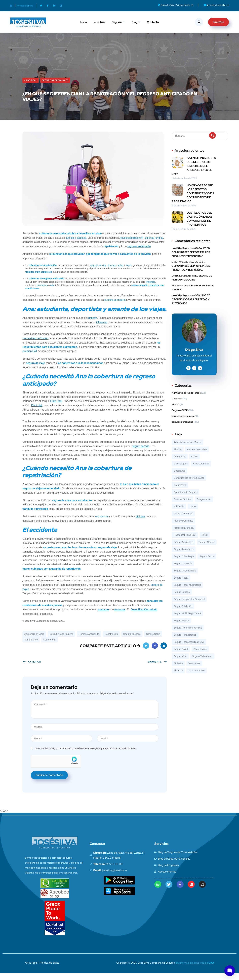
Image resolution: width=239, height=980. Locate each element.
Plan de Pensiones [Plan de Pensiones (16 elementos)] (183, 527)
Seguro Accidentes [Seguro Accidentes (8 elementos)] (183, 549)
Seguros (117, 22)
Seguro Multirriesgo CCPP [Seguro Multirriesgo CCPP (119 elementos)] (187, 620)
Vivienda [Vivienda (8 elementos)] (178, 677)
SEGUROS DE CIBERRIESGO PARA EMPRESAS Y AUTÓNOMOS (191, 306)
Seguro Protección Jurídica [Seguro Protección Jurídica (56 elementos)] (188, 634)
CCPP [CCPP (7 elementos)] (194, 463)
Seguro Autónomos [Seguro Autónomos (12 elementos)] (184, 556)
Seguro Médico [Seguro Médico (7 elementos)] (182, 627)
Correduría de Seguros (61, 641)
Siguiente (157, 668)
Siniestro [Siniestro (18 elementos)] (178, 670)
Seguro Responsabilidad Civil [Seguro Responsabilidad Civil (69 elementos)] (189, 649)
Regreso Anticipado (89, 641)
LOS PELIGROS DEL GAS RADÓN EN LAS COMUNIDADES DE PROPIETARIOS (200, 226)
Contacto (153, 22)
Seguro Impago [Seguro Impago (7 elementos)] (182, 599)
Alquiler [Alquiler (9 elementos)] (178, 456)
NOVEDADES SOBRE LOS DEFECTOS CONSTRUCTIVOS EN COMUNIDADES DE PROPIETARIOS (193, 200)
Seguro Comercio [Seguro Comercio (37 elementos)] (183, 570)
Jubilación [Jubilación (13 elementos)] (179, 513)
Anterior (32, 668)
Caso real (31, 87)
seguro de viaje (36, 370)
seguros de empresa (183, 423)
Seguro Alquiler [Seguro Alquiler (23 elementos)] (207, 549)
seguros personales (55, 87)
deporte (93, 325)
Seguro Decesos (132, 641)
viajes (129, 272)
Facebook (155, 653)
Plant (34, 412)
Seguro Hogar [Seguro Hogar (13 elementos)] (181, 585)
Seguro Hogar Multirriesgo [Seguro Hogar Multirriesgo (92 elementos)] (187, 592)
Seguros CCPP (180, 417)
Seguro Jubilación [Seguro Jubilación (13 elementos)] (183, 613)
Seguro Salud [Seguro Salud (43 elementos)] (181, 656)
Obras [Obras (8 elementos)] (193, 513)
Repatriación (111, 641)
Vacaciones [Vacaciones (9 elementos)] (194, 670)
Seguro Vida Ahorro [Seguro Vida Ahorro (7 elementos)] (202, 663)
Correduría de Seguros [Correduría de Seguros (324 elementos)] (186, 499)
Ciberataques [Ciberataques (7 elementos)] (181, 470)
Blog (135, 22)
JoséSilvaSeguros (182, 255)
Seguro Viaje (31, 646)
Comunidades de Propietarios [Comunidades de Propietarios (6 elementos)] (189, 485)
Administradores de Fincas (186, 400)
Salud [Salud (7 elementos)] (205, 542)
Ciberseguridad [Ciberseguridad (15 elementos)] (201, 470)
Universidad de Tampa (35, 345)
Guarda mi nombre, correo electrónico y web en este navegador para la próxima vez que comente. (86, 755)
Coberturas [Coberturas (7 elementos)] (179, 478)
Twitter (146, 653)
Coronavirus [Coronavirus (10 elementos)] (180, 492)
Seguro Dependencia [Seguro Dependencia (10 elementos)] (185, 577)
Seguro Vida (50, 646)
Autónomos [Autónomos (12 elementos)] (180, 463)
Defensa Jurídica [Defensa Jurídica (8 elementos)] (182, 506)
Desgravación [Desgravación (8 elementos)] (204, 506)
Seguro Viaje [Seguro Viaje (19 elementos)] (200, 656)
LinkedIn (164, 653)
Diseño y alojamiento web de (195, 970)
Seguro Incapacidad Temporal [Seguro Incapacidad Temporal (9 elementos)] (189, 606)
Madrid (176, 411)
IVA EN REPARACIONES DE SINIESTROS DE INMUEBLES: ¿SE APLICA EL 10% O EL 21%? (194, 173)
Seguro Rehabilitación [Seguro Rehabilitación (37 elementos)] (185, 642)
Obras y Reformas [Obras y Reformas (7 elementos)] (183, 520)
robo (53, 292)
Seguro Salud (153, 641)
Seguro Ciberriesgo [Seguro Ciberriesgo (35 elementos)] (184, 563)
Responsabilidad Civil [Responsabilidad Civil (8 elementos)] (185, 542)
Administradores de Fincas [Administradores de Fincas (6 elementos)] (188, 449)
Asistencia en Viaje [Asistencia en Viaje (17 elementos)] (197, 456)
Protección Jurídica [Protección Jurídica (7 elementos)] (184, 535)
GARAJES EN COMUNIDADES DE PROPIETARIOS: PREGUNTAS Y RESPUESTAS (191, 259)
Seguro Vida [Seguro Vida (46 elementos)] (180, 663)
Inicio (84, 22)
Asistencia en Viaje (34, 641)
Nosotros (99, 22)
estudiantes (102, 523)
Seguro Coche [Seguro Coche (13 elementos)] (207, 563)
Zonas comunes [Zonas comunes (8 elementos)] (197, 677)
